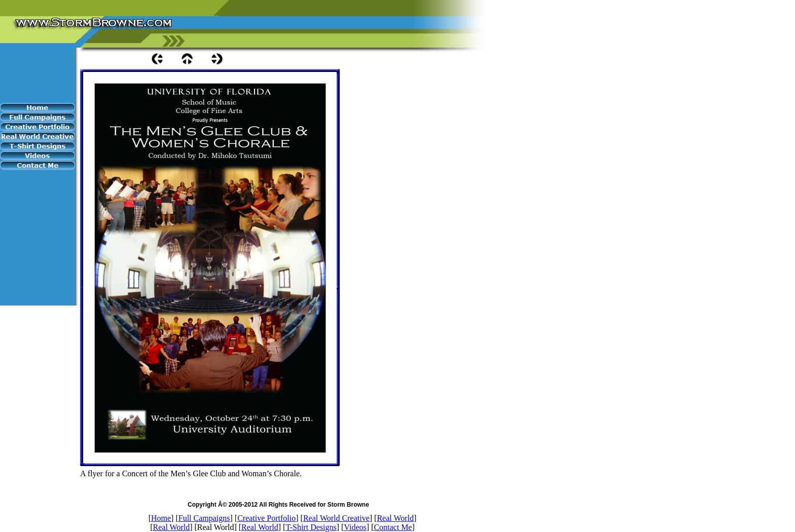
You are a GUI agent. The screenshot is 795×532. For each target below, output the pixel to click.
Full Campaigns (204, 518)
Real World (395, 518)
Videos (355, 527)
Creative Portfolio (266, 518)
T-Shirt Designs (311, 527)
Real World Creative (336, 518)
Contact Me (393, 527)
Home (161, 518)
